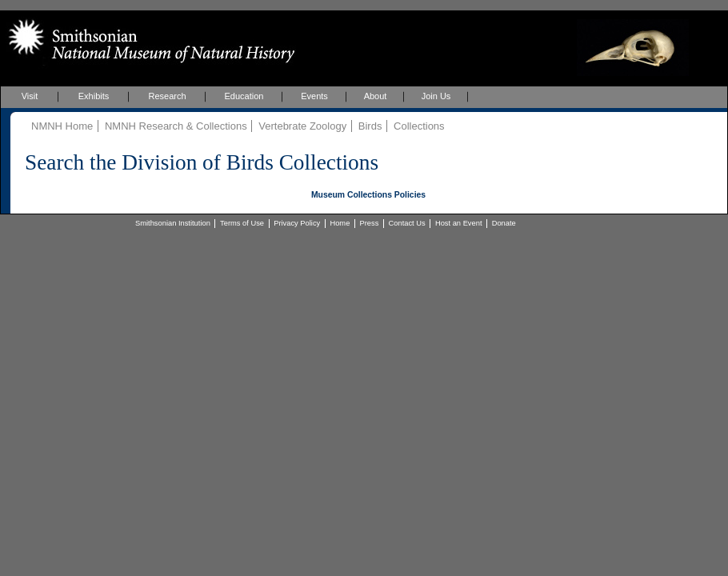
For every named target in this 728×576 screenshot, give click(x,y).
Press (370, 223)
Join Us (436, 96)
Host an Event (459, 223)
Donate (504, 223)
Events (314, 96)
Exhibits (94, 96)
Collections (419, 126)
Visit (30, 96)
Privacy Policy (297, 223)
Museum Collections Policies (368, 195)
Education (244, 96)
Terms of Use (242, 223)
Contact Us (407, 223)
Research (167, 96)
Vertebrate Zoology (302, 126)
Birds (370, 126)
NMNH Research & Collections (176, 126)
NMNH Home (62, 126)
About (376, 96)
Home (340, 223)
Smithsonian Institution (173, 223)
